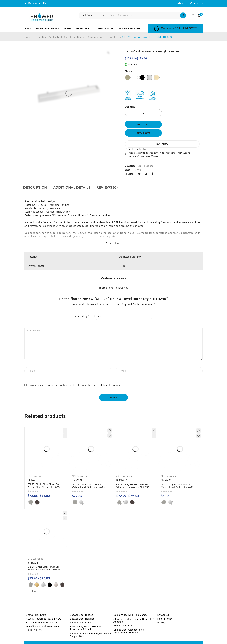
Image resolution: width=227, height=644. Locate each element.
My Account (164, 607)
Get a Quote (143, 133)
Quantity (130, 107)
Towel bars (113, 37)
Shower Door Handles (82, 611)
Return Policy (165, 611)
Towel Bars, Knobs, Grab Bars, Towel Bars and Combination (69, 37)
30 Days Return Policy (37, 3)
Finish (128, 71)
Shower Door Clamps (82, 615)
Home (28, 37)
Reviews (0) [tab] (113, 180)
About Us (182, 3)
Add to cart (143, 124)
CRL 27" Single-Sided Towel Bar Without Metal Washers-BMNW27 (44, 478)
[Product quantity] (143, 113)
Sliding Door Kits (123, 618)
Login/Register (193, 15)
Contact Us (196, 3)
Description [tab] (36, 180)
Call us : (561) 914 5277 (179, 28)
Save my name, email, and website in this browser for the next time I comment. (75, 378)
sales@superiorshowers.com (42, 619)
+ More (33, 584)
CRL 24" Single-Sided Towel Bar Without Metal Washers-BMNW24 (44, 561)
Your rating (82, 309)
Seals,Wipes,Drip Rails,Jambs (131, 607)
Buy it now (184, 133)
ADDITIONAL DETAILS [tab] (76, 180)
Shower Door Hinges (82, 607)
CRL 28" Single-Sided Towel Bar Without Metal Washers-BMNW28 (88, 478)
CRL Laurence (146, 158)
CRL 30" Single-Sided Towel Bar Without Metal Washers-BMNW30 (133, 478)
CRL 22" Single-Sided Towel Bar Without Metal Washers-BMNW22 (177, 478)
